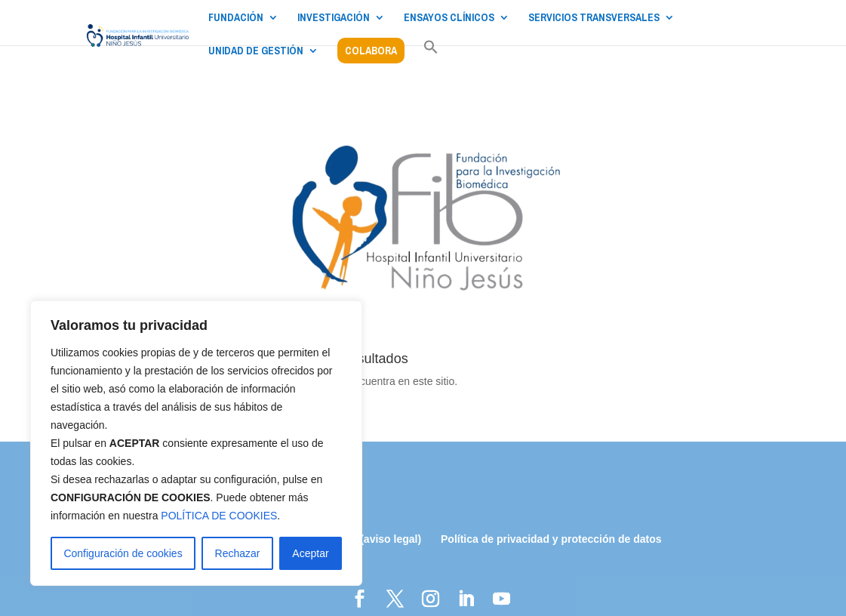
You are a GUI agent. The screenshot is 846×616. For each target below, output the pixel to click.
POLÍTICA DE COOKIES (219, 516)
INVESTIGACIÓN (334, 18)
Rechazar (238, 553)
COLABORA (371, 51)
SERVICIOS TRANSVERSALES (594, 18)
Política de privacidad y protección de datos (551, 539)
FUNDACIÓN (236, 18)
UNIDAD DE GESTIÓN (256, 51)
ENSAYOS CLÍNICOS (449, 18)
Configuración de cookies (123, 553)
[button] (431, 55)
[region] (196, 443)
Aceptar (310, 553)
